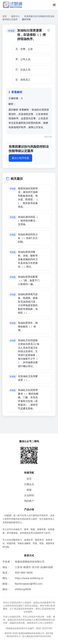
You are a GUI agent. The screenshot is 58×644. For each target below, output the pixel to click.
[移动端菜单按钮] (54, 5)
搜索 (29, 490)
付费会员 (29, 484)
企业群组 (29, 495)
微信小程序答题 (20, 158)
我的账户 (29, 501)
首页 (5, 16)
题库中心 (15, 16)
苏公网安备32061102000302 (37, 636)
